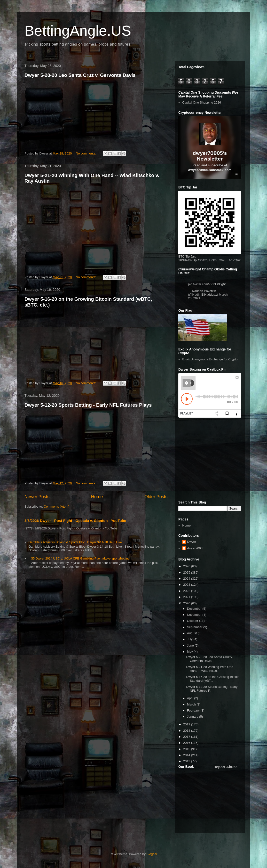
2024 (187, 579)
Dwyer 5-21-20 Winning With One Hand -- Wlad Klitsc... (210, 669)
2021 (187, 597)
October (193, 621)
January (193, 717)
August (192, 633)
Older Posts (156, 497)
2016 (187, 743)
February (194, 710)
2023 (187, 585)
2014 (187, 755)
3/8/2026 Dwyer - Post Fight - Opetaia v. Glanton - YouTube (75, 521)
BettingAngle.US (78, 31)
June (191, 645)
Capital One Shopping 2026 (202, 102)
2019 (187, 724)
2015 (187, 749)
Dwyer (192, 542)
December (195, 609)
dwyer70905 (196, 548)
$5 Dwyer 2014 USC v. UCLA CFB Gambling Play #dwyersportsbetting (80, 558)
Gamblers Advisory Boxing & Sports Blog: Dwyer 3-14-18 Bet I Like (75, 542)
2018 (187, 731)
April (191, 698)
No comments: (86, 153)
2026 (187, 566)
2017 (187, 737)
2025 (187, 572)
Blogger (152, 854)
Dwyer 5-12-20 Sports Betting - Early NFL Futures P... (212, 689)
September (195, 627)
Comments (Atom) (57, 507)
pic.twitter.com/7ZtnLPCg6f (207, 284)
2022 (187, 591)
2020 (187, 603)
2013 (187, 761)
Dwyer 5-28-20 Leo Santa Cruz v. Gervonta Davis (80, 75)
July (190, 639)
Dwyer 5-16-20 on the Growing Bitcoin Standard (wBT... (213, 679)
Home (97, 497)
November (195, 615)
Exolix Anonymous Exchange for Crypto (210, 359)
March (192, 704)
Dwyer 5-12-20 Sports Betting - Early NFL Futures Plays (88, 405)
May (190, 652)
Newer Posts (37, 497)
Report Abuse (225, 767)
